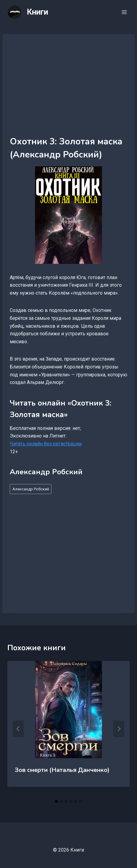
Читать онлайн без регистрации (46, 444)
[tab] (56, 801)
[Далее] (119, 729)
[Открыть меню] (124, 12)
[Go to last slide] (18, 729)
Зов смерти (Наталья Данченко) (62, 770)
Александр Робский (31, 489)
